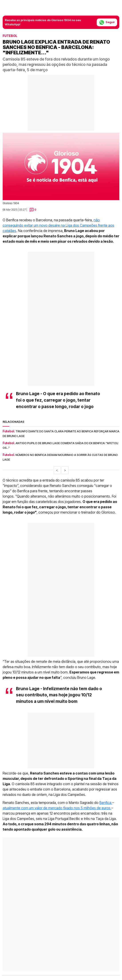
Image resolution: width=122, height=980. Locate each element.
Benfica (106, 803)
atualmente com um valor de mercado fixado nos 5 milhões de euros (57, 808)
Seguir (107, 22)
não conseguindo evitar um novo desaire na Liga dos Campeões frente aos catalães (58, 225)
